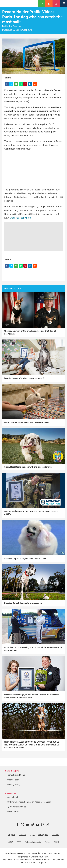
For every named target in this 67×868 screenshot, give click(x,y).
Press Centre (13, 812)
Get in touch (13, 797)
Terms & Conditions (16, 775)
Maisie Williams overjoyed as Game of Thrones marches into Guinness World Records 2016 (32, 696)
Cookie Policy (13, 780)
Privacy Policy (14, 785)
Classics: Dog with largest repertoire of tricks (25, 559)
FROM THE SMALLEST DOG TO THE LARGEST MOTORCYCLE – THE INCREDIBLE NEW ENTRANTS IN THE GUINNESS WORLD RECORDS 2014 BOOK (32, 745)
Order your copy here (20, 218)
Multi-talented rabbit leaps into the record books (27, 423)
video (33, 169)
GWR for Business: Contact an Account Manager (29, 802)
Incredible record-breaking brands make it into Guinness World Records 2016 (33, 649)
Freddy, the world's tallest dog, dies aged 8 (24, 378)
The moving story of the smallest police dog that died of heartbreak (30, 332)
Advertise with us (18, 807)
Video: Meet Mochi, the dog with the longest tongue (28, 467)
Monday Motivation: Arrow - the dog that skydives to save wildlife (31, 513)
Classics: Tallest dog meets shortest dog (23, 603)
